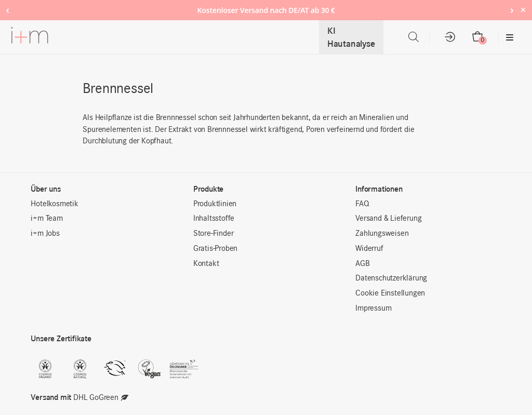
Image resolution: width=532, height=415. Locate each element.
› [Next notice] (512, 10)
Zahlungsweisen (382, 234)
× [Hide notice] (523, 10)
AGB (362, 264)
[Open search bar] (414, 37)
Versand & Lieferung (388, 219)
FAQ (362, 204)
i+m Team (46, 219)
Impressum (373, 309)
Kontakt (206, 264)
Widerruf (369, 249)
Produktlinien (215, 204)
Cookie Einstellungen (390, 293)
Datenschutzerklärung (391, 278)
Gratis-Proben (215, 249)
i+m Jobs (45, 234)
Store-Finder (214, 234)
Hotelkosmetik (54, 204)
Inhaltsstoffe (214, 219)
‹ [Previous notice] (8, 10)
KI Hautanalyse (351, 37)
